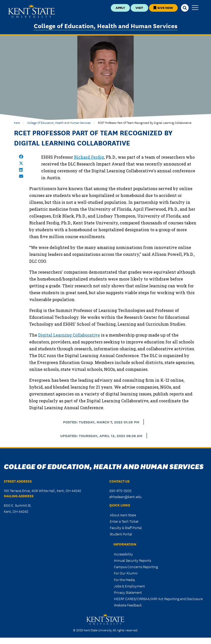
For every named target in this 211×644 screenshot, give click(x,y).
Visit (139, 7)
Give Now (163, 7)
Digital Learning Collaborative (69, 335)
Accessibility (123, 554)
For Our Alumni (126, 573)
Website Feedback (128, 605)
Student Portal (121, 534)
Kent (17, 122)
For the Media (124, 580)
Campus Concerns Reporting (136, 567)
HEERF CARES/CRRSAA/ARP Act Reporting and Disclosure (158, 599)
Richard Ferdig (89, 157)
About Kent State (123, 515)
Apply (120, 7)
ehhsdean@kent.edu (125, 497)
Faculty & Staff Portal (126, 527)
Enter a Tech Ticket (124, 521)
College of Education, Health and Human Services (106, 26)
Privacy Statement (128, 592)
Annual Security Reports (132, 560)
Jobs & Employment (129, 586)
